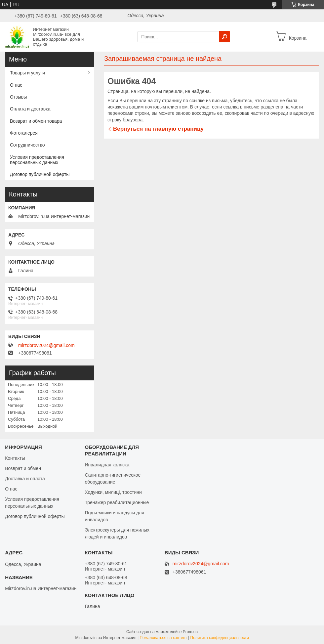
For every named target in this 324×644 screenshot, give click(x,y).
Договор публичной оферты (40, 174)
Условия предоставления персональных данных (37, 160)
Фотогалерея (24, 133)
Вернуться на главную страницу (158, 129)
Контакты (15, 458)
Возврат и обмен (23, 468)
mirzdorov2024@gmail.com (46, 345)
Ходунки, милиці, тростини (113, 492)
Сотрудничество (27, 145)
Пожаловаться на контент (163, 638)
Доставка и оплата (25, 479)
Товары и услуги (27, 73)
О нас (16, 85)
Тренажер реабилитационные (117, 502)
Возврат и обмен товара (36, 121)
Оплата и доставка (30, 109)
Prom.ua (190, 632)
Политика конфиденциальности (220, 638)
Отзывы (18, 97)
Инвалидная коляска (107, 465)
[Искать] (224, 37)
